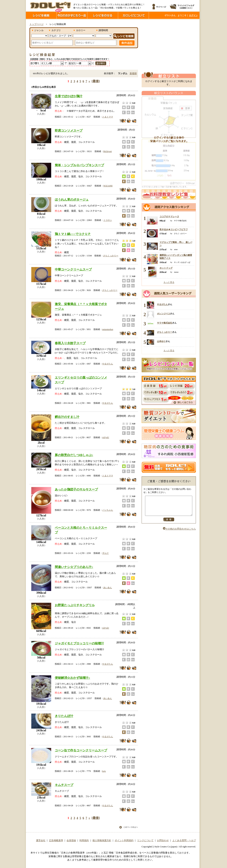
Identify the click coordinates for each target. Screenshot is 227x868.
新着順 (133, 74)
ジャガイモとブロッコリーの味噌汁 (79, 643)
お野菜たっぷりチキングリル (75, 605)
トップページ (37, 24)
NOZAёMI (108, 186)
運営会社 (41, 840)
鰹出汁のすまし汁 (67, 417)
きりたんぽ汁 (64, 716)
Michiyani (108, 151)
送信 (169, 523)
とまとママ (108, 117)
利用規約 (84, 840)
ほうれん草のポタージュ (72, 200)
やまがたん (108, 364)
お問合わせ (163, 840)
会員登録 (71, 840)
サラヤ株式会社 (165, 323)
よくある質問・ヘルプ (184, 840)
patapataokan (108, 329)
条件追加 (127, 43)
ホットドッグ (166, 268)
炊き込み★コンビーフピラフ (174, 229)
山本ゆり (161, 341)
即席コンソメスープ (69, 131)
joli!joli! (106, 437)
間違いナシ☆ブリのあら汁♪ (74, 567)
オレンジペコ (164, 314)
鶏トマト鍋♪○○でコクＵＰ (73, 234)
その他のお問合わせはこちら (179, 533)
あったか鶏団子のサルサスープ (76, 489)
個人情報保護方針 (102, 840)
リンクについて (145, 840)
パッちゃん (108, 510)
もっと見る (169, 282)
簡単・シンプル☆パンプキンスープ (79, 165)
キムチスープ (64, 785)
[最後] (96, 81)
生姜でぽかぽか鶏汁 (69, 96)
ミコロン (108, 220)
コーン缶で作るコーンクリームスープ (81, 750)
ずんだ (105, 553)
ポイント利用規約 (124, 840)
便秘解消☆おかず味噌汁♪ (73, 678)
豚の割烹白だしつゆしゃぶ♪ (74, 455)
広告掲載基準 (56, 840)
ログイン (193, 15)
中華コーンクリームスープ (73, 269)
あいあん (108, 588)
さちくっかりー (111, 256)
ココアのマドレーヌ (169, 217)
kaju (104, 771)
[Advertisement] (169, 46)
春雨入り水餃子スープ (70, 343)
